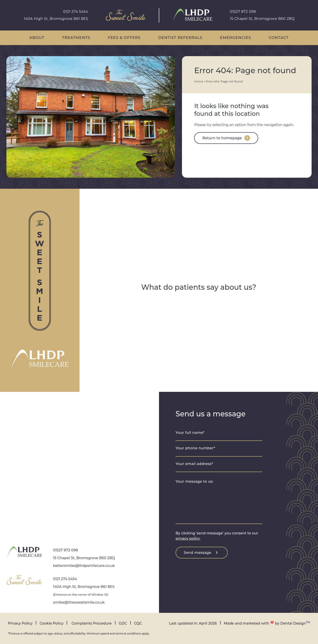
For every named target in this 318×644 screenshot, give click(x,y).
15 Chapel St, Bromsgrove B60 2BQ (262, 19)
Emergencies (236, 38)
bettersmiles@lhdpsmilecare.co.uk (84, 566)
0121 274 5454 (76, 12)
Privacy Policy (20, 623)
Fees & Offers (124, 38)
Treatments (76, 38)
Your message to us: (194, 481)
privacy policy (188, 538)
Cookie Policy (51, 623)
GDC (123, 623)
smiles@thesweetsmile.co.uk (79, 602)
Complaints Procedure (92, 623)
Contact (279, 38)
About (37, 38)
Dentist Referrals (180, 38)
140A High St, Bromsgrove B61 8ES (56, 19)
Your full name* (190, 433)
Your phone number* (195, 448)
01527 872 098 (243, 12)
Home (199, 81)
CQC (138, 623)
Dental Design (293, 623)
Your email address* (194, 464)
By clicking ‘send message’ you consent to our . (217, 536)
